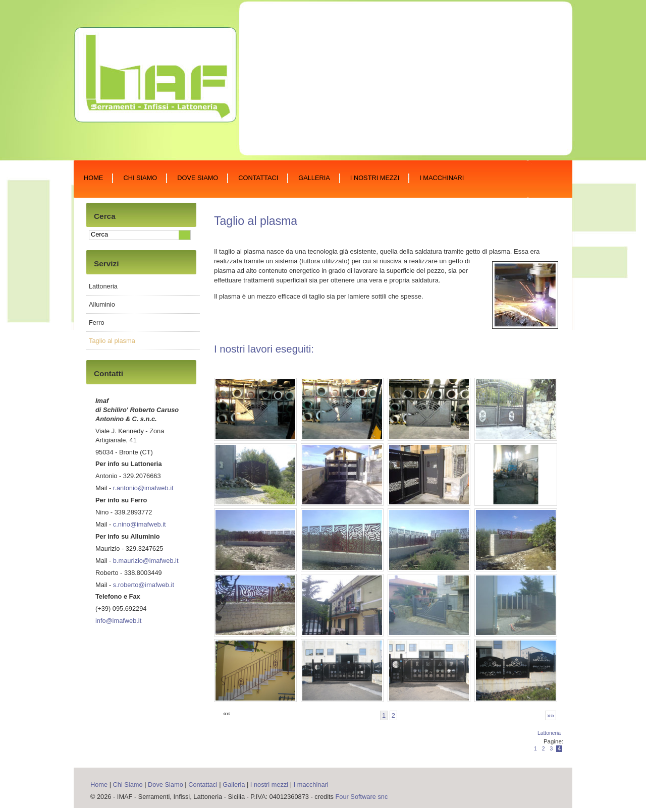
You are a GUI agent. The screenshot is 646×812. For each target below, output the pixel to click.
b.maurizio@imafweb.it (146, 561)
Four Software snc (362, 797)
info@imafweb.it (118, 621)
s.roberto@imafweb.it (144, 585)
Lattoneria (549, 733)
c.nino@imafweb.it (140, 524)
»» (551, 715)
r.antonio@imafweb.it (143, 488)
